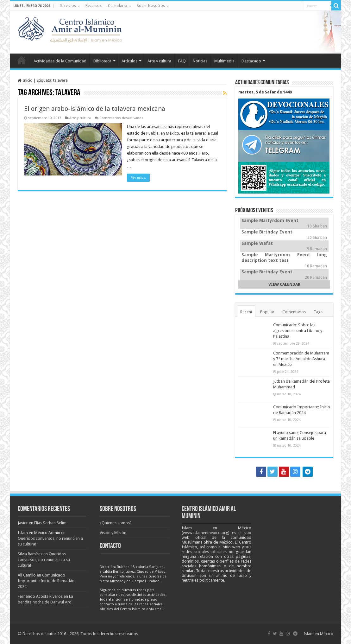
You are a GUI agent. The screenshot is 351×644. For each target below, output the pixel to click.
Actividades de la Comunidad (60, 61)
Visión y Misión (113, 533)
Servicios (68, 6)
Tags (318, 312)
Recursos (94, 6)
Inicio (22, 60)
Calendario (118, 6)
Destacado (251, 61)
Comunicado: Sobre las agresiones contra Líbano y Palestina (298, 331)
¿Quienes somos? (116, 523)
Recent (246, 312)
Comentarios (294, 312)
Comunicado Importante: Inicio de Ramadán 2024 (46, 581)
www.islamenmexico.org (206, 533)
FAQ (182, 61)
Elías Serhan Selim (50, 523)
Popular (267, 312)
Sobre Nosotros (151, 6)
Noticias (200, 61)
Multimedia (224, 61)
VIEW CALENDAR (284, 284)
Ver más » (138, 178)
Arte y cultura (159, 61)
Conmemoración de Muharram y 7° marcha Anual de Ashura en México (301, 359)
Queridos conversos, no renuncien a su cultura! (44, 560)
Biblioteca (102, 61)
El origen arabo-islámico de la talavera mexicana (95, 109)
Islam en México (318, 634)
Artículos (129, 61)
